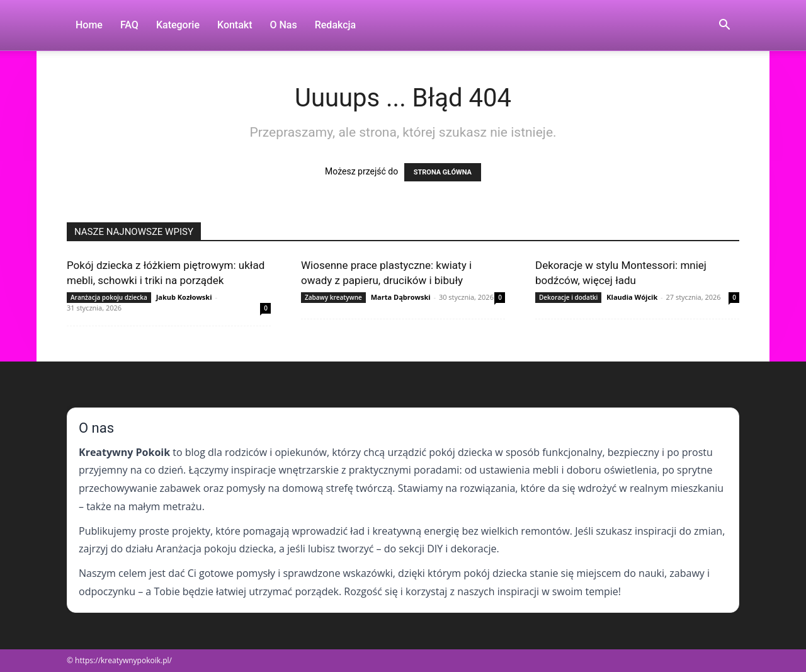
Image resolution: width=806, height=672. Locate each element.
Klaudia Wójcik (632, 297)
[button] (724, 26)
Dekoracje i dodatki (568, 297)
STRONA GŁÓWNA (443, 172)
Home (89, 25)
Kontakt (235, 25)
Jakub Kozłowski (184, 297)
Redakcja (335, 25)
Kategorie (178, 25)
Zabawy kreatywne (333, 297)
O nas (284, 25)
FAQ (129, 25)
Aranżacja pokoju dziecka (109, 297)
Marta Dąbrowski (401, 297)
